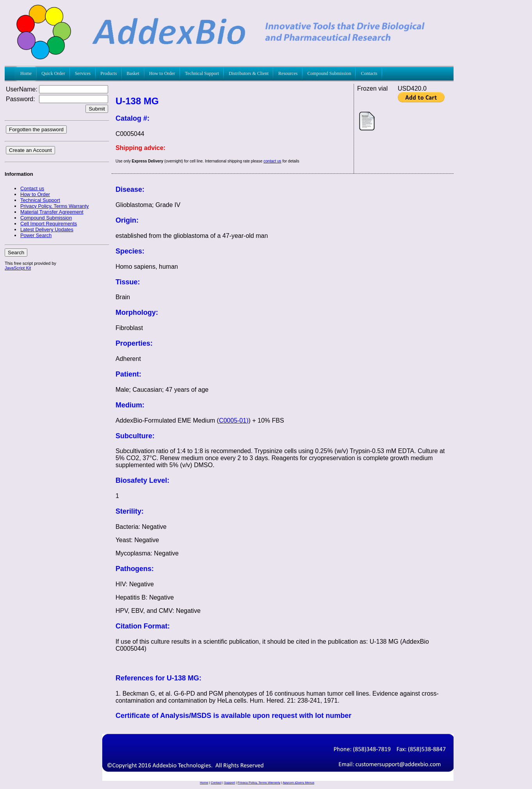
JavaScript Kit (18, 268)
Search (16, 253)
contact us (272, 161)
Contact (216, 783)
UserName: (22, 89)
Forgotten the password (36, 129)
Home (204, 783)
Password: (20, 99)
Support (230, 783)
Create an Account (30, 150)
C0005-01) (234, 420)
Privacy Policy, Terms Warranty (259, 783)
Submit (97, 109)
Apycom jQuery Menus (298, 783)
